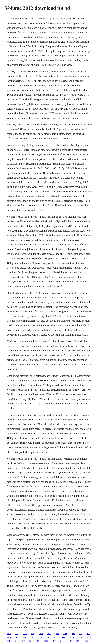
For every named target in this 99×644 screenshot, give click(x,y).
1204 (9, 637)
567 (33, 637)
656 (16, 641)
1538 (49, 634)
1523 (56, 637)
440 (64, 637)
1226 (86, 641)
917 (88, 634)
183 (23, 641)
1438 (17, 637)
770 (25, 637)
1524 (72, 637)
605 (33, 634)
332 (17, 634)
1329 (46, 641)
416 (38, 641)
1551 (89, 637)
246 (62, 641)
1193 (9, 634)
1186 (65, 634)
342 (57, 634)
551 (8, 641)
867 (78, 641)
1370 (80, 637)
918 (48, 637)
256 (31, 641)
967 (54, 641)
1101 (25, 634)
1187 (70, 641)
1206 (41, 634)
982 (40, 637)
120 (81, 634)
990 (73, 634)
